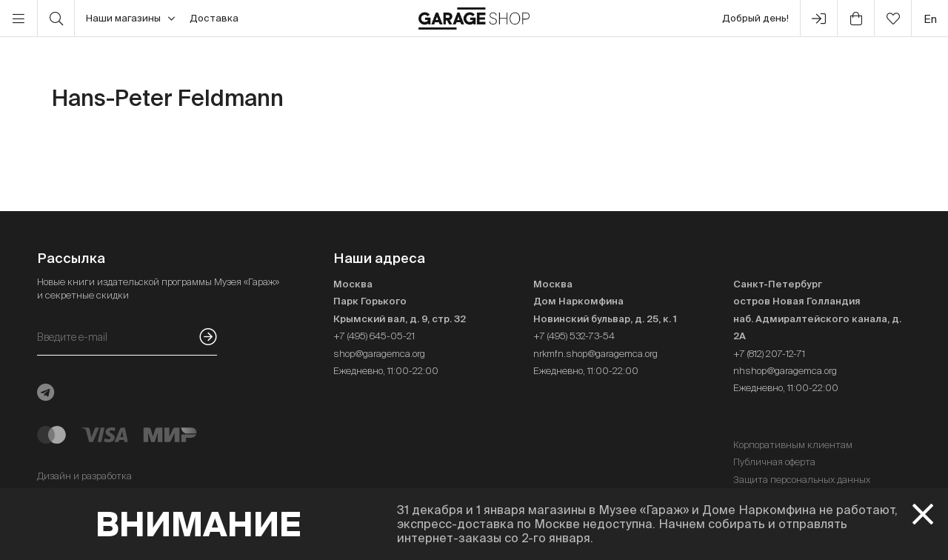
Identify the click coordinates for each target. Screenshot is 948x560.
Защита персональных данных (802, 480)
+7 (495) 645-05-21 (374, 336)
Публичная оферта (774, 462)
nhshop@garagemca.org (785, 371)
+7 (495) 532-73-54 (574, 336)
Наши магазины (130, 19)
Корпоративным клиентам (793, 445)
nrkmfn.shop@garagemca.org (595, 354)
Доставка (214, 18)
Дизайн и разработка (84, 476)
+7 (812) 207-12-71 (769, 354)
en (930, 19)
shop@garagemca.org (379, 354)
